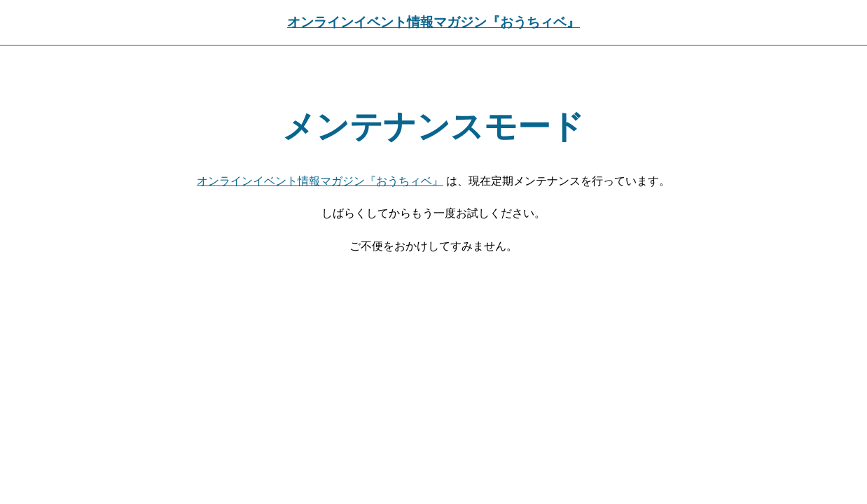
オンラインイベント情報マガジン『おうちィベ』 (433, 22)
